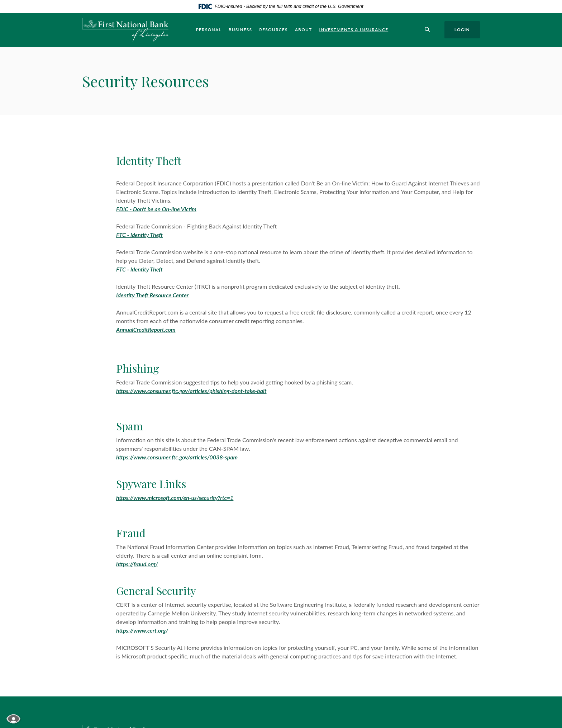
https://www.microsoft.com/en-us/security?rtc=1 (175, 498)
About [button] (304, 30)
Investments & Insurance (354, 30)
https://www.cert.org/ (142, 630)
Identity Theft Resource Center (152, 295)
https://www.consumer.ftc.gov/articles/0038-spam (177, 457)
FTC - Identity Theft (139, 235)
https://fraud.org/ (137, 564)
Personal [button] (208, 30)
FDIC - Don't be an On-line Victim (156, 209)
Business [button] (240, 30)
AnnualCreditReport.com (146, 329)
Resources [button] (273, 30)
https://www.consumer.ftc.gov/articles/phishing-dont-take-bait (191, 391)
